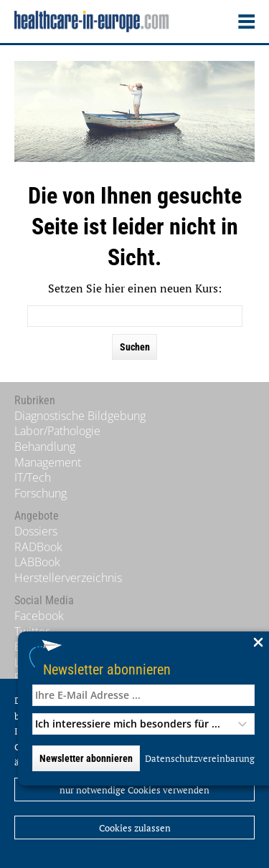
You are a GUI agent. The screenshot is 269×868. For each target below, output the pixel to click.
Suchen (135, 347)
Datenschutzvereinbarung (200, 758)
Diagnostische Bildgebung (80, 416)
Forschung (41, 493)
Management (48, 462)
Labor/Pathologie (57, 431)
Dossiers (36, 531)
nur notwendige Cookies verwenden (134, 790)
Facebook (39, 616)
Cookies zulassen (135, 828)
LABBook (37, 562)
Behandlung (45, 447)
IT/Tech (33, 477)
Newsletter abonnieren (107, 669)
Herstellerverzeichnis (68, 578)
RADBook (38, 547)
